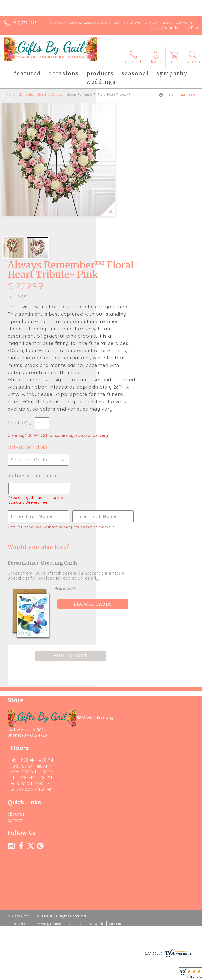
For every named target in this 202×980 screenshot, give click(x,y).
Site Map (116, 773)
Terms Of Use (19, 773)
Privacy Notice (49, 773)
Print (167, 95)
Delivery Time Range (121, 374)
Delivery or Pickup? (124, 341)
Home (11, 94)
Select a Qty (116, 311)
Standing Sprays (50, 94)
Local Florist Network (85, 773)
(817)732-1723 (25, 23)
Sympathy (26, 94)
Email (189, 95)
